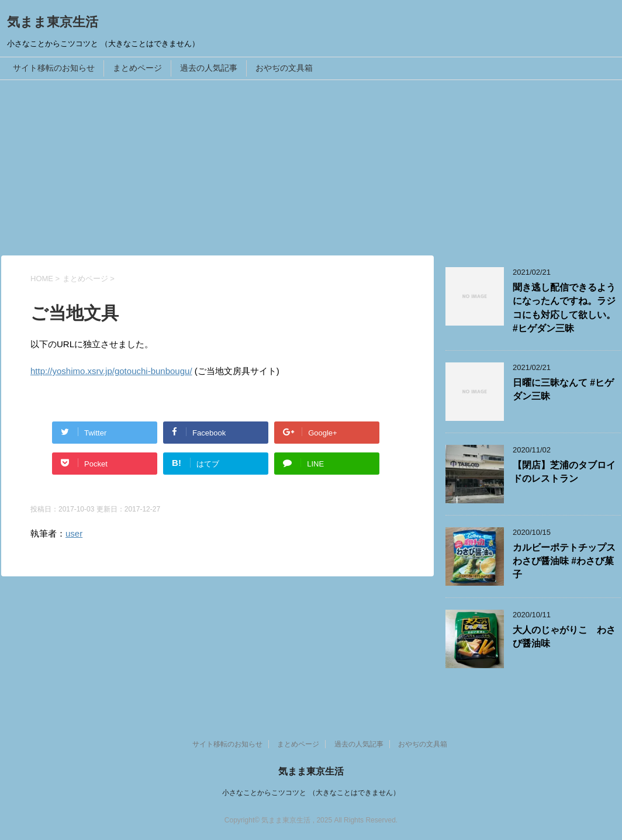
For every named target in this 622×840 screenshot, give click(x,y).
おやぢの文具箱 (284, 68)
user (74, 533)
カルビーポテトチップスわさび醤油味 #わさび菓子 (564, 561)
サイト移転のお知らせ (54, 68)
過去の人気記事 (209, 68)
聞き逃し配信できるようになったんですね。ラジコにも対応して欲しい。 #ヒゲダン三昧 (564, 308)
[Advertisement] (311, 168)
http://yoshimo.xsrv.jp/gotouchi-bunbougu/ (111, 371)
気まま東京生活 (53, 22)
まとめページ (137, 68)
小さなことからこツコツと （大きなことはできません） (311, 793)
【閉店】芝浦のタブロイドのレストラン (564, 472)
